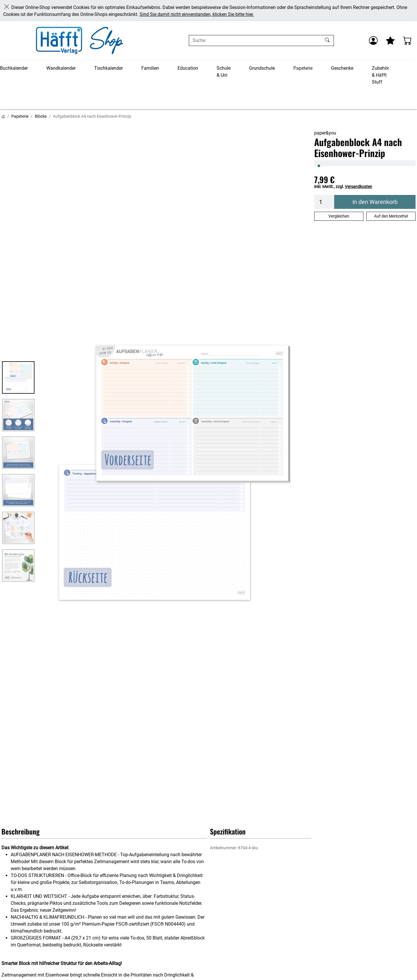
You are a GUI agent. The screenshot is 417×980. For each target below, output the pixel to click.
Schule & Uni (224, 72)
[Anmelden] (373, 40)
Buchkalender (14, 68)
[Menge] (324, 202)
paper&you (325, 133)
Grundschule (262, 68)
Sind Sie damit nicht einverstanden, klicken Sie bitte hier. (197, 14)
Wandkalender (61, 68)
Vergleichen (339, 216)
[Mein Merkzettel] (390, 40)
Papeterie (303, 68)
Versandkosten (359, 187)
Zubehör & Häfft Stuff (380, 75)
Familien (150, 68)
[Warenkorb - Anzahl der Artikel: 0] (407, 40)
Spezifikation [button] (228, 831)
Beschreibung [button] (21, 831)
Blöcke (41, 116)
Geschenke (342, 68)
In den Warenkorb (375, 202)
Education (188, 68)
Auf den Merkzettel (391, 216)
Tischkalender (108, 68)
